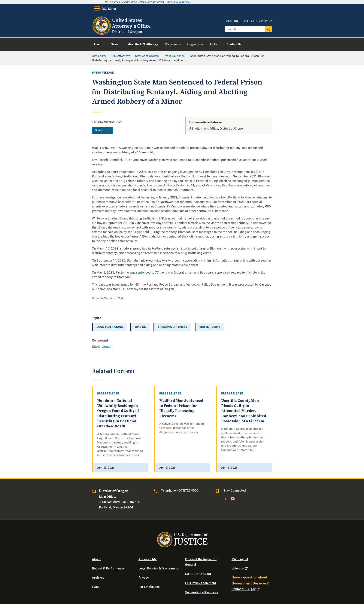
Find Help (248, 21)
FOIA (96, 587)
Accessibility (148, 559)
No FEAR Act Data (198, 574)
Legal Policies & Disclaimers (158, 568)
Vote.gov (240, 568)
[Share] (102, 130)
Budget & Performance (108, 568)
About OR (232, 21)
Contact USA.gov (246, 589)
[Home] (122, 33)
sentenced (143, 273)
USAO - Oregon (102, 347)
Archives (98, 578)
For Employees (149, 587)
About (96, 559)
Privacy (144, 578)
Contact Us (265, 21)
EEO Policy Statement (200, 583)
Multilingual (240, 559)
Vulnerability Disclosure (202, 592)
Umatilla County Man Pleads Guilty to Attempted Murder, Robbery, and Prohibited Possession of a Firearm (244, 411)
